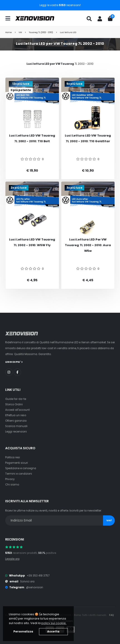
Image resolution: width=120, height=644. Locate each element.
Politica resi (13, 457)
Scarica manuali (16, 426)
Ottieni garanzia (16, 421)
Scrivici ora (27, 582)
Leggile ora (12, 559)
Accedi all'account (17, 410)
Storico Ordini (14, 404)
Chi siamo (12, 485)
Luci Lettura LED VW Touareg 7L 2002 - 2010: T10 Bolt (32, 138)
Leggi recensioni (16, 432)
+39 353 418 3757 (38, 576)
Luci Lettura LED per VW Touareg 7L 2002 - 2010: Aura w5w (88, 245)
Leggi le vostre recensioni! (60, 5)
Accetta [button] (53, 632)
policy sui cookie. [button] (54, 623)
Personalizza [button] (23, 632)
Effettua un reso (16, 415)
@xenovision (35, 587)
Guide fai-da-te (16, 399)
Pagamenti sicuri (17, 463)
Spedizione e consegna (21, 468)
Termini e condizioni (19, 474)
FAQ (111, 615)
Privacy (10, 479)
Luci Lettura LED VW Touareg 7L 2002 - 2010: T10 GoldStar (88, 138)
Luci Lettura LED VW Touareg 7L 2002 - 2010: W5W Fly (32, 242)
